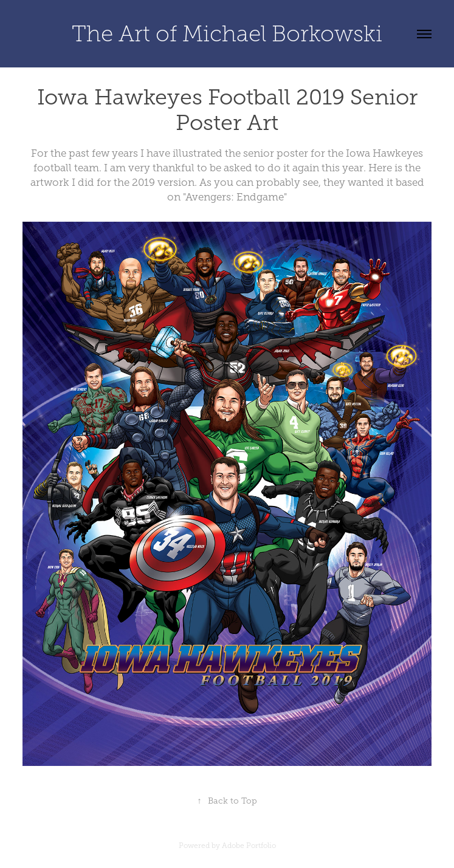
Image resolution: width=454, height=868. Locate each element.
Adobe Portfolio (249, 846)
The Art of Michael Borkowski (227, 34)
